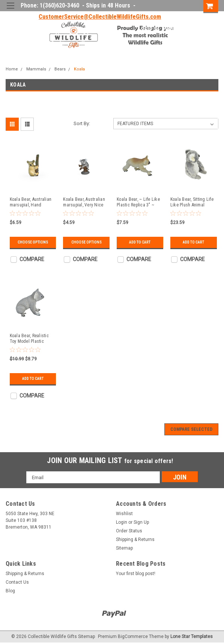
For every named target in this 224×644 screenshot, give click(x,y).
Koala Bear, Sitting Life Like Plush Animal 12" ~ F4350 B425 (192, 202)
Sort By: (82, 123)
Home (12, 69)
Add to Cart (140, 242)
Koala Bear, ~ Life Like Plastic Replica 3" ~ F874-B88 (138, 202)
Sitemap (124, 548)
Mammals (36, 69)
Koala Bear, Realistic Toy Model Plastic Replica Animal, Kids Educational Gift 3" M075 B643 (29, 339)
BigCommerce (133, 637)
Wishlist (124, 514)
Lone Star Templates (192, 637)
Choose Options (33, 242)
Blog (10, 591)
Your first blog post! (136, 574)
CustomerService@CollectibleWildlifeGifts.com (100, 17)
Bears (60, 69)
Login (145, 28)
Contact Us (17, 582)
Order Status (129, 531)
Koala (79, 69)
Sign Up (171, 28)
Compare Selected (191, 429)
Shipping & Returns (135, 539)
